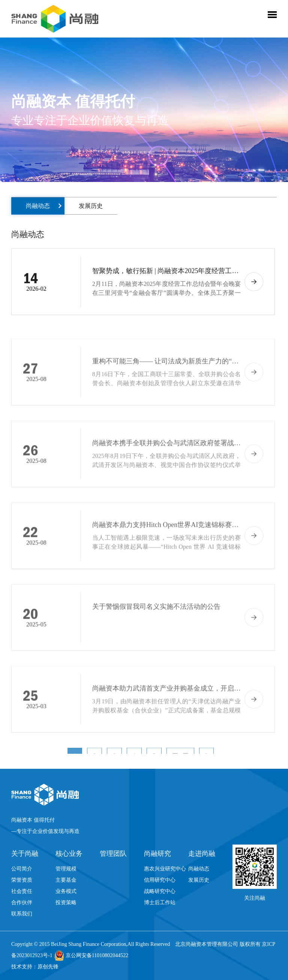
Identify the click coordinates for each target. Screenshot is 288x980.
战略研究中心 (160, 891)
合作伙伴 (22, 903)
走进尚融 (202, 854)
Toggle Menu (272, 15)
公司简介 (22, 869)
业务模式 (66, 891)
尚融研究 (157, 854)
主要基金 (66, 880)
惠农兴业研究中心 (165, 869)
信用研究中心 (160, 880)
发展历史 (91, 206)
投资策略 (66, 903)
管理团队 (113, 854)
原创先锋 (48, 967)
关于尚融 (25, 854)
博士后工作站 (160, 903)
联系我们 (22, 914)
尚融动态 (38, 206)
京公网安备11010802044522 (97, 955)
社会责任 (22, 891)
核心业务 (69, 854)
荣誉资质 (22, 880)
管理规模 (66, 869)
